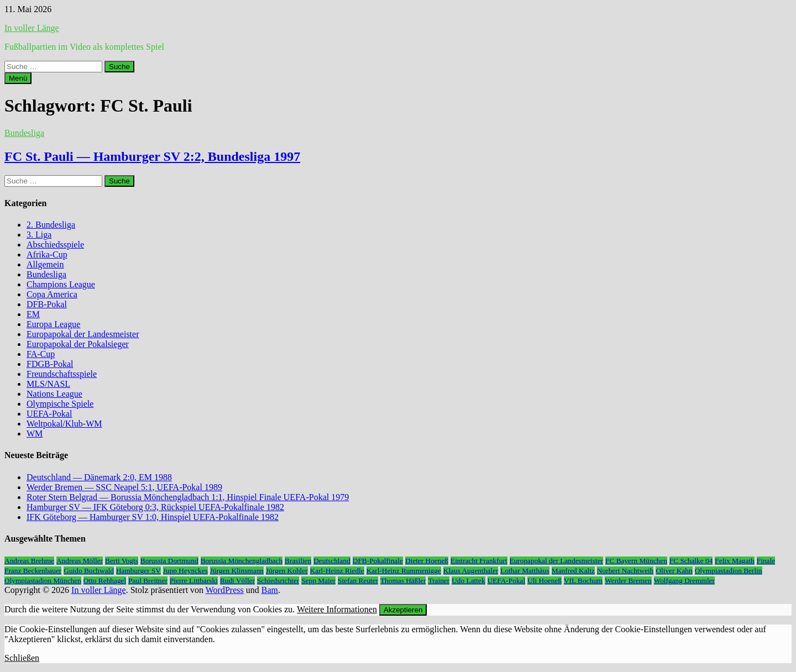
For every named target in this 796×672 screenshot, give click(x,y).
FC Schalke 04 (691, 561)
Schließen (22, 658)
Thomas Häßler (403, 581)
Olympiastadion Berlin (729, 571)
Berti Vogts (122, 561)
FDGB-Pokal (50, 364)
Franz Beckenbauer (33, 571)
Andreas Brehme (29, 561)
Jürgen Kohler (287, 571)
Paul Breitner (148, 581)
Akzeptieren (403, 610)
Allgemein (45, 264)
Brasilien (298, 561)
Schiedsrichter (278, 581)
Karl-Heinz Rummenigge (404, 571)
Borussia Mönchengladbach (242, 561)
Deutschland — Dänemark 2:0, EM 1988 (99, 477)
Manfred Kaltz (573, 571)
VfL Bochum (583, 581)
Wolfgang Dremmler (684, 581)
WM (35, 434)
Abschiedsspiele (55, 245)
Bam (270, 590)
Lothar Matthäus (525, 571)
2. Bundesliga (51, 225)
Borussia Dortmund (169, 561)
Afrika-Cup (47, 254)
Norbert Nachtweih (625, 571)
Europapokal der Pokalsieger (78, 344)
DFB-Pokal (47, 304)
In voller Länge (32, 28)
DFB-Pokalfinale (378, 561)
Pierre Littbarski (194, 581)
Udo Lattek (468, 581)
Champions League (61, 284)
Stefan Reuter (358, 581)
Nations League (54, 394)
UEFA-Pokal (49, 414)
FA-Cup (41, 354)
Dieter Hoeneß (427, 561)
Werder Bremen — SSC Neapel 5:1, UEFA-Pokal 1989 (124, 487)
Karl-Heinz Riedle (337, 571)
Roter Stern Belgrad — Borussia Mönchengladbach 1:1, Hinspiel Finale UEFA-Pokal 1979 (188, 497)
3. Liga (39, 235)
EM (33, 314)
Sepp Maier (318, 581)
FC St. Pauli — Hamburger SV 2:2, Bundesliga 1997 (152, 156)
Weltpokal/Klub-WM (64, 424)
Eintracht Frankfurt (479, 561)
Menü (18, 78)
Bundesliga (24, 133)
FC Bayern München (636, 561)
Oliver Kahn (674, 571)
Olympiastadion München (43, 581)
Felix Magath (734, 561)
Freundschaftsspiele (62, 374)
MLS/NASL (48, 384)
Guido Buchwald (89, 571)
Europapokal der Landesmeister (83, 334)
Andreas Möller (80, 561)
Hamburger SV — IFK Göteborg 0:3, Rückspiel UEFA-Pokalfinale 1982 (155, 507)
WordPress (225, 590)
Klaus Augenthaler (471, 571)
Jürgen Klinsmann (237, 571)
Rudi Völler (237, 581)
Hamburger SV (138, 571)
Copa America (52, 294)
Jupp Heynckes (185, 571)
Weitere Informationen (337, 609)
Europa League (53, 324)
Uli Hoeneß (544, 581)
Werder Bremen (628, 581)
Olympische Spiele (60, 404)
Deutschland (332, 561)
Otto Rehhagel (105, 581)
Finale (766, 561)
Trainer (439, 581)
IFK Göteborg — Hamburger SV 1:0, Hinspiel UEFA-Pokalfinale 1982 (153, 517)
